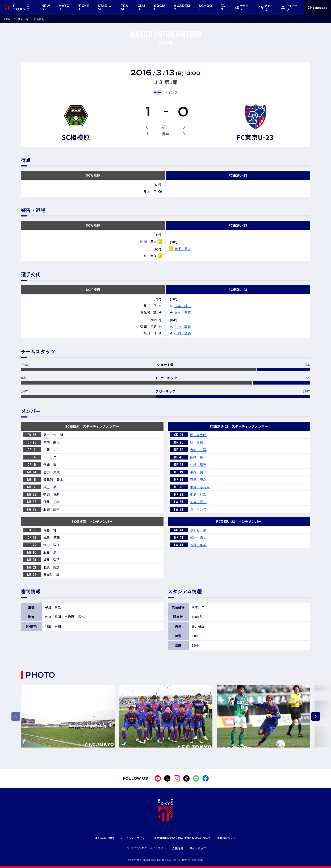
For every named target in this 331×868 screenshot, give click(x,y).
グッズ (265, 7)
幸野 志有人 (200, 487)
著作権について (227, 838)
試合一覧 (23, 19)
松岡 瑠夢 (183, 333)
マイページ (289, 7)
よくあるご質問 (104, 838)
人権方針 (178, 848)
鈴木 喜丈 (183, 312)
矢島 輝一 (183, 306)
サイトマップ (198, 848)
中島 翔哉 (198, 494)
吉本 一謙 (198, 450)
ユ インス (198, 509)
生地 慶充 (183, 326)
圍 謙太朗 (198, 435)
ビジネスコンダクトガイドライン (146, 848)
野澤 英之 (183, 249)
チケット (241, 7)
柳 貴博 (197, 442)
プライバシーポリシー (134, 838)
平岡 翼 (197, 472)
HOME (8, 19)
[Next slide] (316, 716)
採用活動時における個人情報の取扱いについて (182, 838)
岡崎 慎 (197, 457)
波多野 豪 (198, 530)
